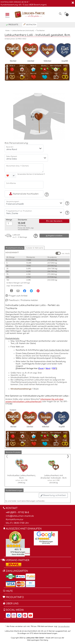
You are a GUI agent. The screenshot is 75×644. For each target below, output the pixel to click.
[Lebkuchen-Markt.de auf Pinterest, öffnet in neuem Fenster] (25, 615)
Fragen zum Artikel (16, 296)
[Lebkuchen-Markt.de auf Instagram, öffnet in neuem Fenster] (14, 615)
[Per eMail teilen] (18, 291)
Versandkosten (23, 230)
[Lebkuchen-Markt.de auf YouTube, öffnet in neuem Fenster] (30, 615)
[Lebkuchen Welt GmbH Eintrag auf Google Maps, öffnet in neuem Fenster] (46, 535)
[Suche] (60, 15)
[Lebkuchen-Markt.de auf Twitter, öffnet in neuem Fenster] (19, 615)
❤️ (8, 176)
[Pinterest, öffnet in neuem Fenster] (38, 291)
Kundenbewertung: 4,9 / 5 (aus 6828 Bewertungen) (24, 5)
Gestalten (30, 24)
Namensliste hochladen (24, 194)
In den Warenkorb (54, 221)
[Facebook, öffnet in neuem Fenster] (25, 291)
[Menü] (7, 15)
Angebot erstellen (54, 236)
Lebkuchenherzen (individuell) (23, 31)
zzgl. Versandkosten (14, 286)
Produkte (12, 25)
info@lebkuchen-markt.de (20, 516)
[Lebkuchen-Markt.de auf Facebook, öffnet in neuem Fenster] (8, 615)
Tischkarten (40, 31)
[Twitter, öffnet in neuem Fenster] (31, 291)
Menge (9, 220)
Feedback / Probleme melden (22, 300)
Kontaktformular (15, 520)
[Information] (46, 194)
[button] (14, 248)
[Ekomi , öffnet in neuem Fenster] (15, 544)
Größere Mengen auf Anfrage (18, 283)
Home (7, 31)
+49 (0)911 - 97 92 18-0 (17, 512)
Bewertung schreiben (53, 495)
